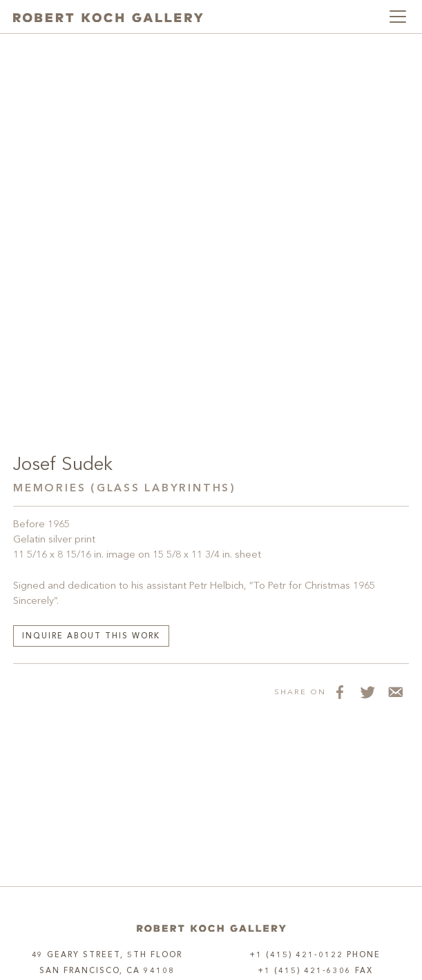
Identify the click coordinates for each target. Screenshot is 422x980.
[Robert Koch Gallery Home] (108, 17)
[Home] (211, 928)
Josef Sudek (63, 465)
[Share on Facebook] (340, 692)
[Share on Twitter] (367, 692)
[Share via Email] (395, 692)
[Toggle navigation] (398, 17)
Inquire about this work (91, 637)
